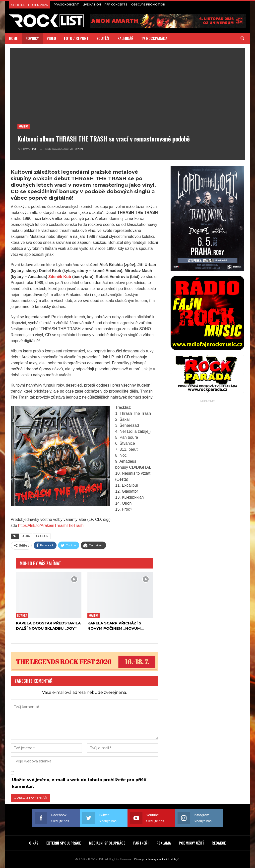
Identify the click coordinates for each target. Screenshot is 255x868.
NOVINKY (32, 38)
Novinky (24, 126)
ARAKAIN (42, 536)
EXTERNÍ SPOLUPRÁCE (64, 843)
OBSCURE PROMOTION (148, 4)
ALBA (26, 536)
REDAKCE (219, 843)
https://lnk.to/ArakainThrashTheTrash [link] (51, 525)
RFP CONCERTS (116, 4)
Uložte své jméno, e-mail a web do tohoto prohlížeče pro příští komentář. (79, 783)
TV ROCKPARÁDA (154, 38)
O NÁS (34, 843)
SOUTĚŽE (103, 38)
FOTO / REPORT (76, 38)
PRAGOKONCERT (66, 4)
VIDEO (51, 38)
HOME (13, 38)
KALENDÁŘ (125, 38)
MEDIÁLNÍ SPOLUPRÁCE (107, 843)
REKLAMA (164, 843)
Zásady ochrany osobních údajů (157, 859)
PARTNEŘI (141, 843)
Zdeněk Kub (60, 277)
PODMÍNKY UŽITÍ (191, 843)
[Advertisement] (207, 435)
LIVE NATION (92, 4)
